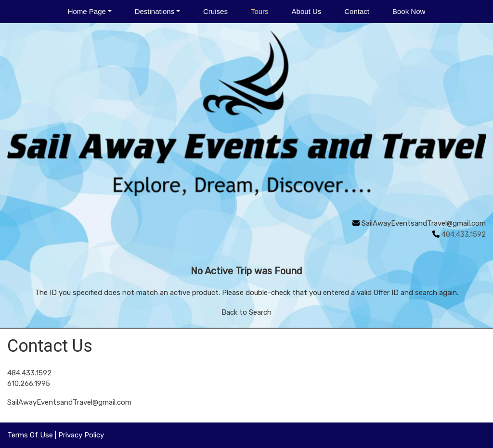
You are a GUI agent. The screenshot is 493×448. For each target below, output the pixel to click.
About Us (307, 11)
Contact (357, 11)
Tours (260, 11)
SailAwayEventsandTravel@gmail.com (424, 223)
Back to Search (246, 312)
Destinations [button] (155, 11)
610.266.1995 (29, 384)
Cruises (215, 11)
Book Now (409, 11)
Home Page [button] (87, 11)
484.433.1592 (29, 373)
